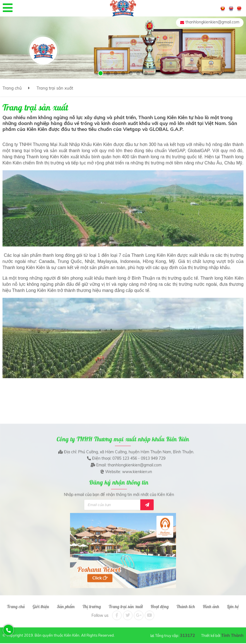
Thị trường (92, 603)
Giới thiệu (41, 603)
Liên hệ (233, 603)
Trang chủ (12, 88)
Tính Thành (232, 632)
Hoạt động (160, 603)
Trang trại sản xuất (55, 88)
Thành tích (186, 603)
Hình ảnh (211, 603)
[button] (101, 73)
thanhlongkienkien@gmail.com (212, 22)
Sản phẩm (66, 603)
